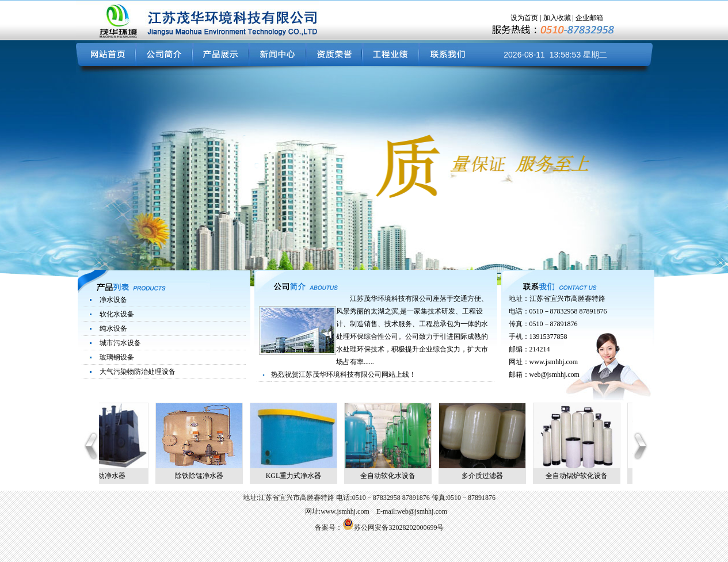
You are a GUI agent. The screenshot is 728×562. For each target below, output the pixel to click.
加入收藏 (557, 18)
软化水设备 (117, 314)
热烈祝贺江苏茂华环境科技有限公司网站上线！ (344, 374)
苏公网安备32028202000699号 (393, 527)
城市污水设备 (120, 343)
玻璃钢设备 (117, 357)
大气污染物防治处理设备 (138, 372)
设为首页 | (527, 18)
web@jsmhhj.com (554, 374)
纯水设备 (113, 328)
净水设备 (113, 300)
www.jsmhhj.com (554, 362)
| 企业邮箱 (587, 18)
